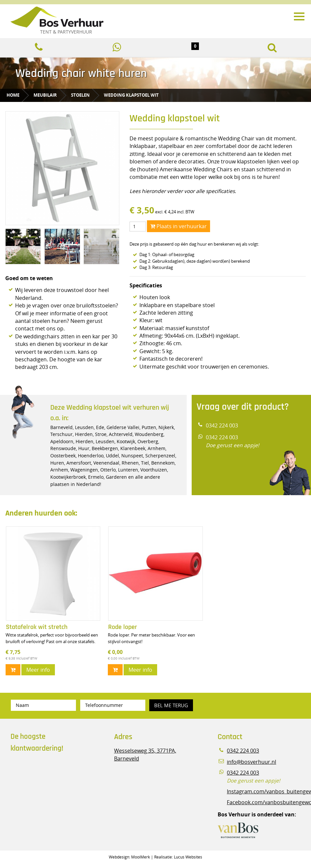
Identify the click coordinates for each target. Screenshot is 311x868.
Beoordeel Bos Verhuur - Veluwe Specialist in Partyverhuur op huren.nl (52, 785)
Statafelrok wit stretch (37, 627)
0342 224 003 (222, 426)
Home (13, 95)
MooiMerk (141, 857)
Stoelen (80, 95)
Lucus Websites (188, 857)
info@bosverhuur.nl (251, 762)
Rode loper (123, 627)
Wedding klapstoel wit (131, 95)
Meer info (38, 670)
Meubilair (45, 95)
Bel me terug (171, 705)
